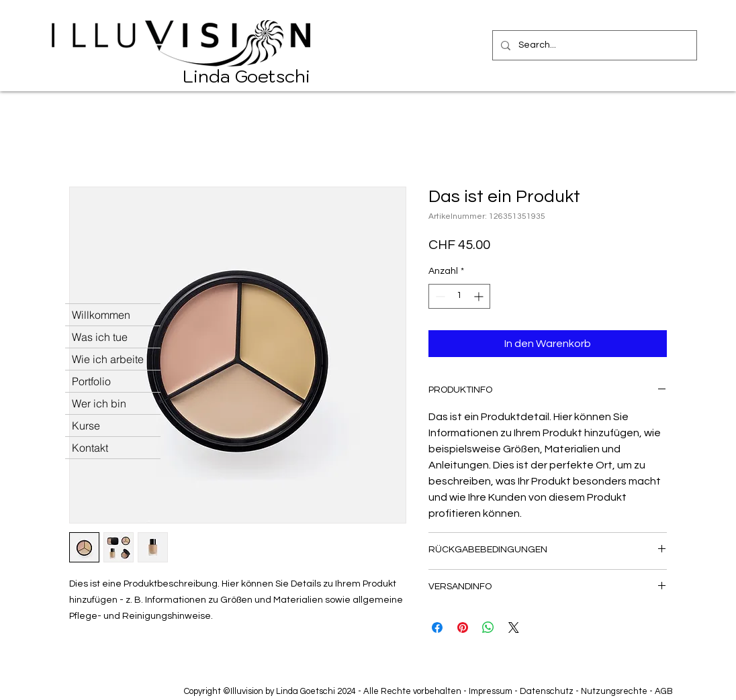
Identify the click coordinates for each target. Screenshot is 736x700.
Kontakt (90, 448)
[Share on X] (514, 628)
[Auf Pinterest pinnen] (463, 628)
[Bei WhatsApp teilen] (488, 628)
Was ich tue (100, 337)
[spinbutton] (459, 296)
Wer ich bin (99, 403)
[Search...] (593, 45)
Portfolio (91, 381)
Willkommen (101, 315)
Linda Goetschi (246, 76)
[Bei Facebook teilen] (437, 628)
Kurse (86, 426)
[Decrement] (439, 296)
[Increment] (480, 296)
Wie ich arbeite (108, 359)
